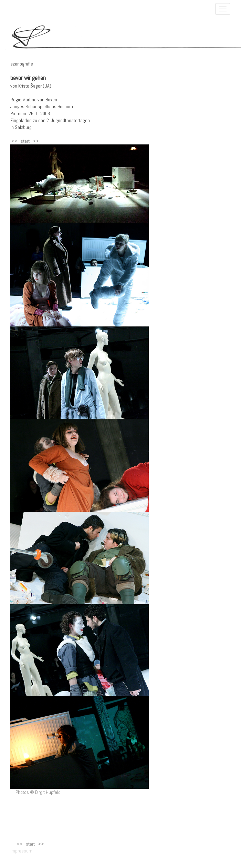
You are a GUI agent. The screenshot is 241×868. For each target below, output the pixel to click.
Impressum (19, 851)
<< (14, 141)
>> (36, 141)
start (25, 141)
